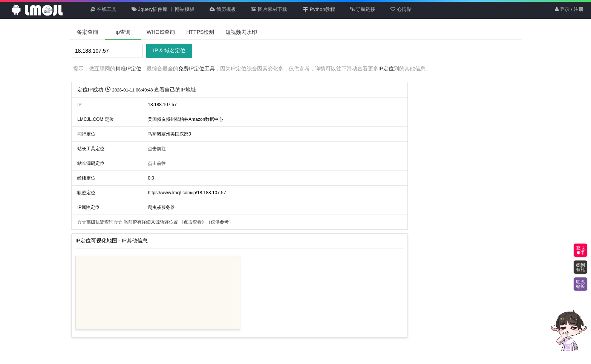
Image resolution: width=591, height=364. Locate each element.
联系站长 (580, 284)
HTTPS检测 (200, 32)
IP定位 (386, 69)
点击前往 (157, 149)
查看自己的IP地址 (175, 90)
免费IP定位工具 (197, 69)
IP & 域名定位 (169, 50)
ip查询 (123, 32)
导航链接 (363, 9)
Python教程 (319, 9)
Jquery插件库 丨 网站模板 (163, 9)
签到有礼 (580, 267)
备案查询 (87, 32)
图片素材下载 (269, 9)
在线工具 (103, 9)
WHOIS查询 (161, 32)
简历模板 (223, 9)
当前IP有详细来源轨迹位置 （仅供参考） (155, 222)
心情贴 (401, 9)
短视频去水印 (241, 32)
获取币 (580, 250)
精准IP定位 (128, 69)
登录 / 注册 (569, 9)
